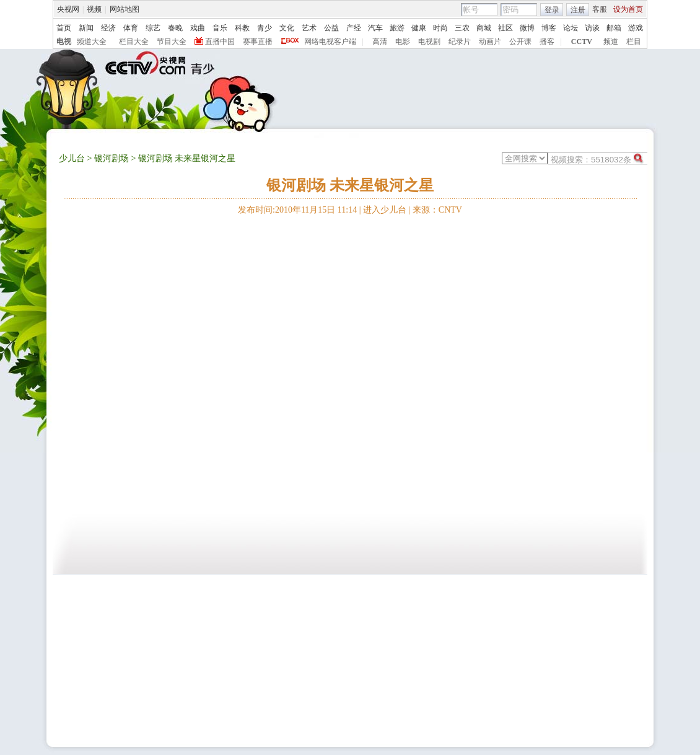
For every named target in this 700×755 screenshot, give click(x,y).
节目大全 (172, 42)
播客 (547, 42)
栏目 (634, 42)
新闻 (86, 28)
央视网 (68, 9)
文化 (287, 28)
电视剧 (429, 42)
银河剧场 (112, 158)
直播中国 (220, 42)
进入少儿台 (385, 210)
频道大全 (92, 42)
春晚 (175, 28)
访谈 (592, 28)
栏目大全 (134, 42)
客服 (600, 9)
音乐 (220, 28)
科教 (242, 28)
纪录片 (460, 42)
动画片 (490, 42)
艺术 (309, 28)
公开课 (520, 42)
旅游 (397, 28)
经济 (108, 28)
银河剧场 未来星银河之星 (350, 185)
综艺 (153, 28)
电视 (64, 42)
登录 (552, 10)
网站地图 (125, 9)
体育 (131, 28)
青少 (265, 28)
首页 (64, 28)
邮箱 (614, 28)
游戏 (636, 28)
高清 (380, 42)
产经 (354, 28)
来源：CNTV (437, 210)
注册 (578, 10)
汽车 (375, 28)
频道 (611, 42)
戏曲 (198, 28)
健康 (419, 28)
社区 (505, 28)
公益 (331, 28)
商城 (484, 28)
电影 (403, 42)
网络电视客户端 (330, 42)
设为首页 (628, 9)
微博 (527, 28)
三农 (462, 28)
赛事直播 (258, 42)
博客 (549, 28)
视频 (94, 9)
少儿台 (72, 158)
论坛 (571, 28)
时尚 (440, 28)
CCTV (582, 42)
